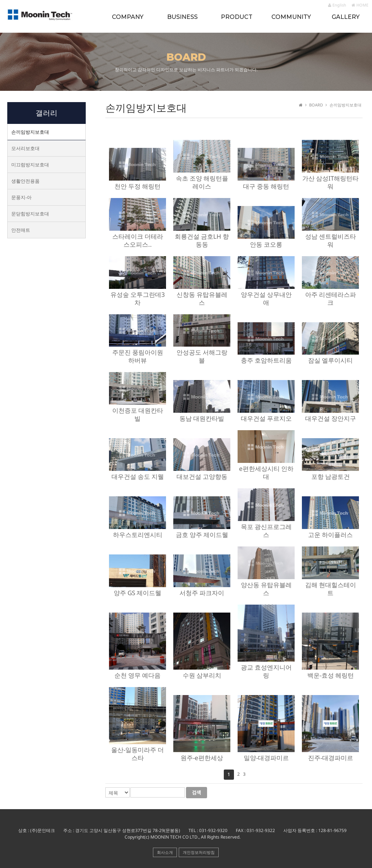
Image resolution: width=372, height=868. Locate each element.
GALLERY (346, 17)
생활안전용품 (25, 181)
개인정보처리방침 (199, 852)
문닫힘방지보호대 (30, 214)
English (337, 5)
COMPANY (128, 17)
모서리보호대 (25, 148)
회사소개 (165, 852)
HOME (360, 5)
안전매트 (21, 230)
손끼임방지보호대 (30, 132)
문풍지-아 (21, 197)
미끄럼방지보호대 (30, 165)
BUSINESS (182, 17)
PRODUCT (237, 17)
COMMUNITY (291, 17)
